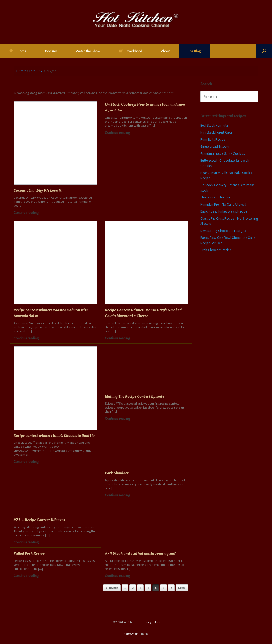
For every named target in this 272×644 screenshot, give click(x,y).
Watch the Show (88, 51)
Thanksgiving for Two (216, 197)
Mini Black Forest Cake (216, 132)
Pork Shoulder (117, 473)
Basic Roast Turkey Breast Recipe (224, 211)
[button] (264, 51)
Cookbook (131, 51)
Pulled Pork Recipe (29, 553)
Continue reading (27, 213)
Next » (182, 588)
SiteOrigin (132, 634)
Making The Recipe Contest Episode (135, 396)
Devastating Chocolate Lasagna (223, 231)
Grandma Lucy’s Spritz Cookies (222, 154)
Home (18, 51)
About (165, 51)
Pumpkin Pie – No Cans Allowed (223, 204)
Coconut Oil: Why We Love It (38, 190)
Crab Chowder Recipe (216, 250)
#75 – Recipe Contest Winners (39, 520)
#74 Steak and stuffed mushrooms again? (140, 553)
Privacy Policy (151, 622)
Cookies (51, 51)
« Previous (112, 588)
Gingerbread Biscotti (215, 146)
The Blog (195, 51)
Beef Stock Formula (214, 125)
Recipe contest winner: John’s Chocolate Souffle (54, 435)
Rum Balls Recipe (213, 140)
